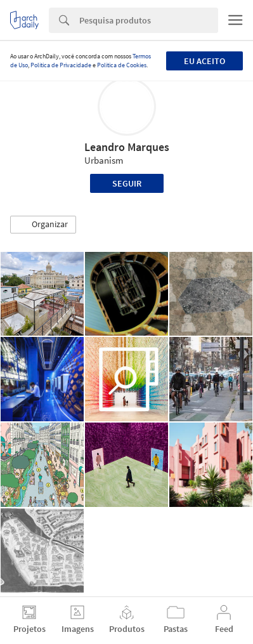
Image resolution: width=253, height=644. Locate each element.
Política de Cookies (122, 65)
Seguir (127, 183)
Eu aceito (204, 61)
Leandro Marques (127, 147)
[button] (43, 225)
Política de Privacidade (61, 65)
